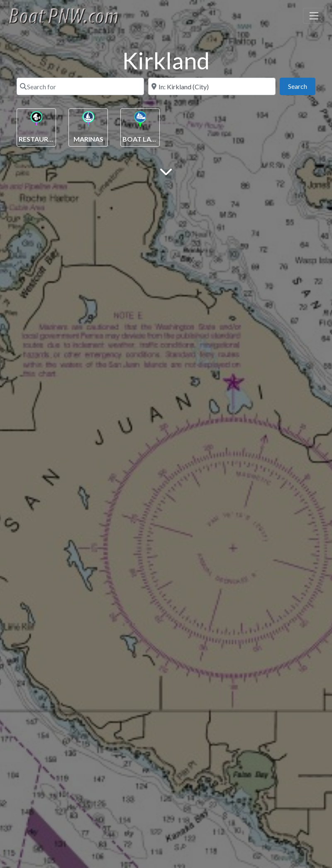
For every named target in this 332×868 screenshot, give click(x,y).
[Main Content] (166, 171)
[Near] (212, 86)
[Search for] (80, 86)
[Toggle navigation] (314, 16)
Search (302, 85)
